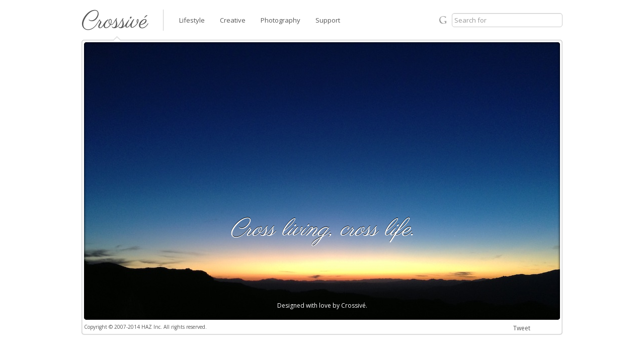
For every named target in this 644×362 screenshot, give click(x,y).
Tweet (522, 328)
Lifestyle (192, 20)
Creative (233, 20)
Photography (280, 20)
